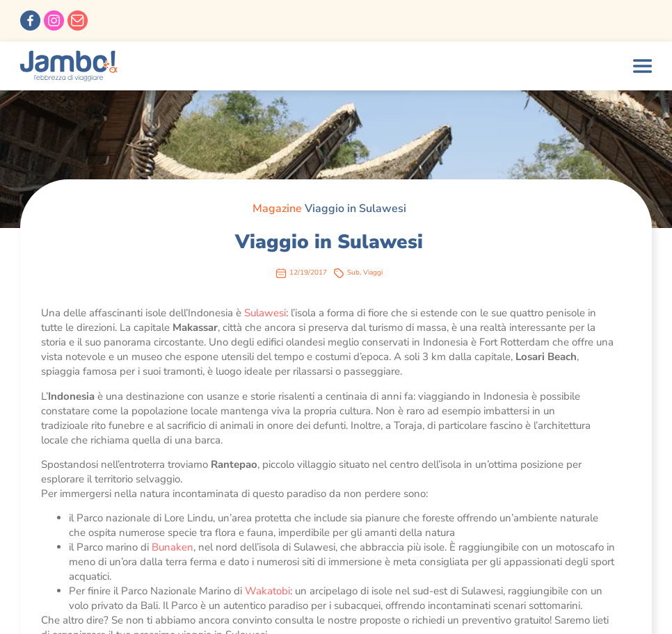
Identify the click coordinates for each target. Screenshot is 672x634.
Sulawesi (265, 313)
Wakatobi (267, 591)
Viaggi (373, 273)
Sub (353, 273)
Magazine (277, 209)
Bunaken (173, 547)
